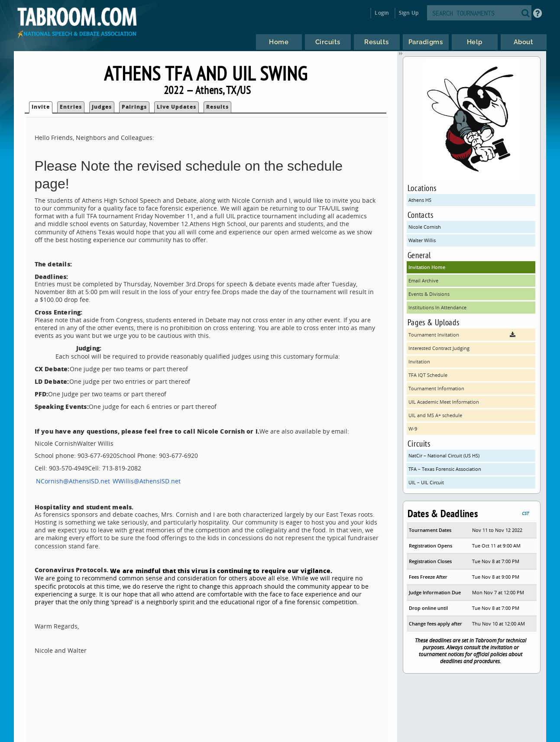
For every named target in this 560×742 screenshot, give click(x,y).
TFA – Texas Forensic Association (445, 469)
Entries (71, 107)
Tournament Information (436, 388)
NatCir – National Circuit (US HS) (444, 455)
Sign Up (409, 13)
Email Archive (423, 280)
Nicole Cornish (425, 227)
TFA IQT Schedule (428, 375)
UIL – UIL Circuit (426, 482)
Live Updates (176, 107)
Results (217, 107)
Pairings (134, 107)
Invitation (419, 361)
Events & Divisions (429, 294)
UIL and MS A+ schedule (435, 415)
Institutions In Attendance (437, 307)
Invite (41, 107)
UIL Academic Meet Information (444, 402)
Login (382, 13)
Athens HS (420, 200)
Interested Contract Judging (439, 348)
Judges (102, 107)
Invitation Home (427, 267)
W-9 (413, 429)
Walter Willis (422, 240)
